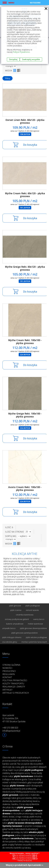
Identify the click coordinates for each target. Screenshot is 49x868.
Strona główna (11, 665)
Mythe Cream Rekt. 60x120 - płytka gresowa (25, 195)
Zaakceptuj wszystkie (31, 59)
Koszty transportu (13, 683)
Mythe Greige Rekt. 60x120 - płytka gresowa (25, 268)
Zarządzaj (13, 59)
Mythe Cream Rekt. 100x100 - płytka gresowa (25, 342)
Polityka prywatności (15, 680)
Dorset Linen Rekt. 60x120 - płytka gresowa (25, 121)
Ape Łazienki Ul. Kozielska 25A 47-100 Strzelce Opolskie (14, 718)
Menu (11, 3)
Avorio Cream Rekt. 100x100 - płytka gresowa (25, 489)
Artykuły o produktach (16, 693)
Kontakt (7, 677)
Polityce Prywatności (21, 52)
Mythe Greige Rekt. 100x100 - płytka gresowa (25, 415)
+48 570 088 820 (10, 728)
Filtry (8, 78)
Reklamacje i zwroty (14, 687)
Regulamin (9, 674)
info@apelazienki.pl (11, 731)
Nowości (7, 668)
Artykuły (7, 690)
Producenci (9, 671)
